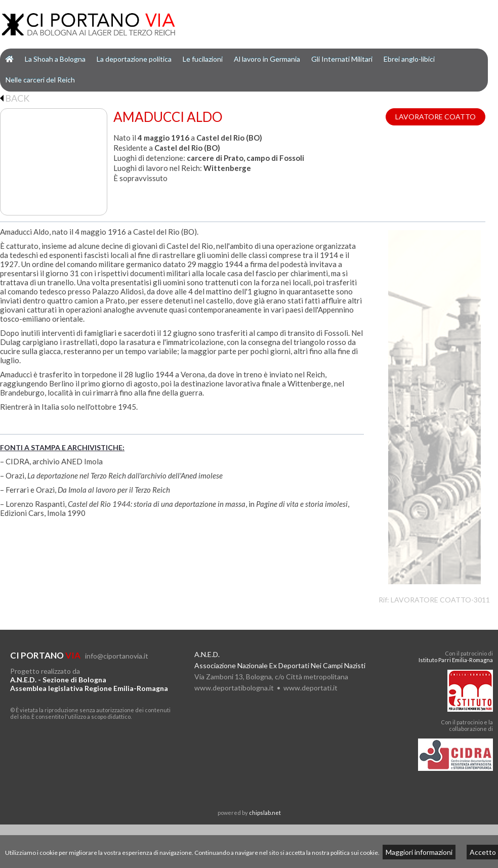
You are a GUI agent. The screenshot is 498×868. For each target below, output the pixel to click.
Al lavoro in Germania (267, 59)
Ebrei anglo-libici (409, 59)
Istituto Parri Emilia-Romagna (456, 660)
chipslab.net (265, 813)
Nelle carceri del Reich (40, 80)
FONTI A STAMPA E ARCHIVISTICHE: (62, 447)
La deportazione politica (134, 59)
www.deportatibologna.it (234, 688)
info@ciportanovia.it (117, 656)
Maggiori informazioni (419, 852)
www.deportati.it (310, 688)
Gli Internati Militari (342, 59)
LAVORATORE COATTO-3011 (440, 600)
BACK (15, 98)
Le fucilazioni (203, 59)
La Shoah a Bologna (55, 59)
